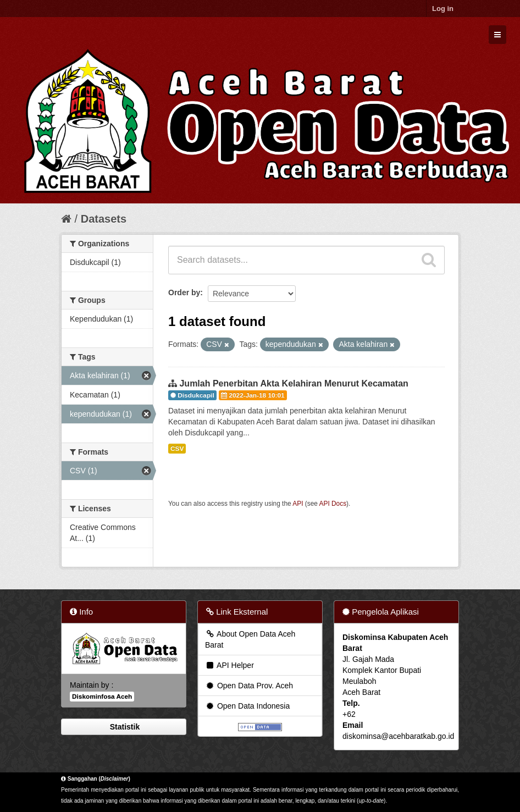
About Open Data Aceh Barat (250, 639)
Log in (443, 9)
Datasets (104, 219)
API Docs (333, 504)
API (298, 504)
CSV (177, 449)
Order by (184, 292)
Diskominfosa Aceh (102, 697)
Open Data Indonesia (247, 706)
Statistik (124, 727)
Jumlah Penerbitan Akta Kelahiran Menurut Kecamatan (294, 383)
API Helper (229, 665)
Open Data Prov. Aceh (249, 686)
